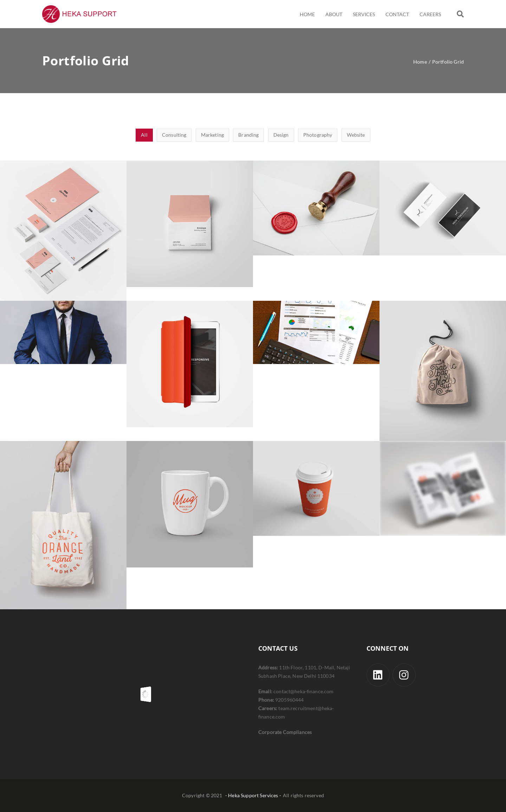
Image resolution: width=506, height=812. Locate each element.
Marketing (212, 135)
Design (281, 135)
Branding (248, 135)
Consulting (174, 135)
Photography (318, 135)
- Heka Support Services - (253, 795)
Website (356, 135)
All (144, 135)
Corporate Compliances (285, 732)
